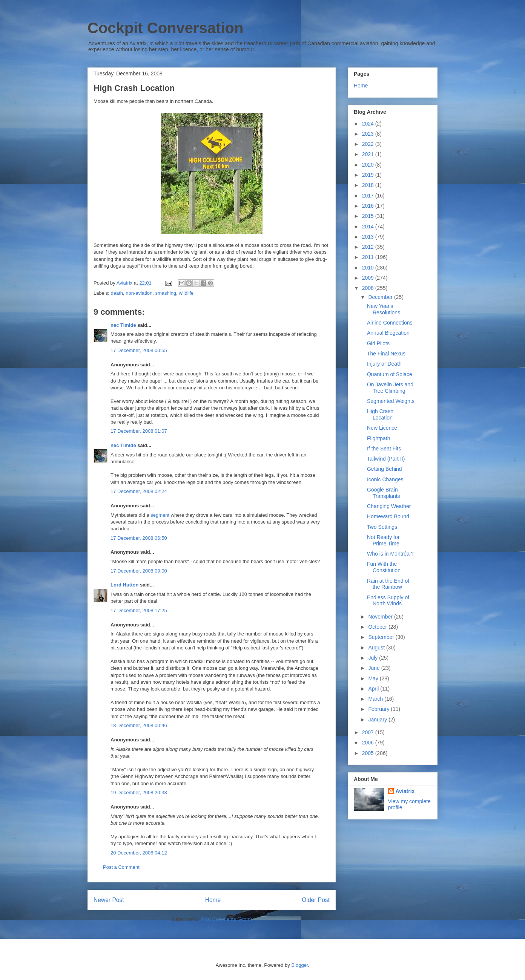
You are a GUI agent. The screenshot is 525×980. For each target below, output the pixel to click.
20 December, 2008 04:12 (139, 853)
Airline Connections (390, 323)
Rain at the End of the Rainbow (388, 584)
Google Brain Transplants (384, 493)
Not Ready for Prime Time (383, 540)
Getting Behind (385, 469)
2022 (369, 144)
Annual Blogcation (388, 333)
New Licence (382, 428)
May (374, 678)
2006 (369, 743)
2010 (369, 268)
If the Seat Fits (384, 449)
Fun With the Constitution (384, 567)
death (117, 293)
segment (160, 515)
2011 (369, 257)
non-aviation (139, 293)
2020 (369, 165)
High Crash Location (380, 414)
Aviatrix (405, 791)
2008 (369, 288)
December (381, 297)
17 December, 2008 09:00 (139, 571)
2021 (369, 154)
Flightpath (378, 438)
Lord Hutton (124, 585)
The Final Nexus (386, 354)
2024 (369, 124)
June (375, 668)
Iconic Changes (385, 479)
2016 (369, 206)
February (379, 709)
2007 (369, 732)
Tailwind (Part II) (386, 459)
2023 (369, 134)
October (378, 627)
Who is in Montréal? (390, 554)
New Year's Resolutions (384, 309)
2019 (369, 175)
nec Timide (123, 325)
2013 (369, 237)
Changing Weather (389, 506)
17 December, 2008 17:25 (139, 610)
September (382, 637)
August (377, 648)
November (381, 617)
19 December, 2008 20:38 (139, 792)
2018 (369, 185)
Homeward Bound (388, 516)
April (374, 689)
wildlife (186, 293)
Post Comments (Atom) (226, 919)
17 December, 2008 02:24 (139, 491)
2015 (369, 216)
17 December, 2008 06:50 (139, 538)
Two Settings (382, 527)
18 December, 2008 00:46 (139, 725)
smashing (166, 293)
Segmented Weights (391, 401)
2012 (369, 247)
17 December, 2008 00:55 (139, 350)
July (374, 658)
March (376, 699)
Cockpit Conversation (165, 28)
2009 (369, 278)
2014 (369, 227)
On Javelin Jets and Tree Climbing (390, 388)
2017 (369, 196)
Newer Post (109, 900)
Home (213, 900)
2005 (369, 753)
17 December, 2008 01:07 (139, 431)
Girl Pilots (378, 343)
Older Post (316, 900)
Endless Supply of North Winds (388, 601)
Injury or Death (384, 364)
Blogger (299, 965)
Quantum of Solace (390, 374)
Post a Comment (121, 867)
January (378, 720)
